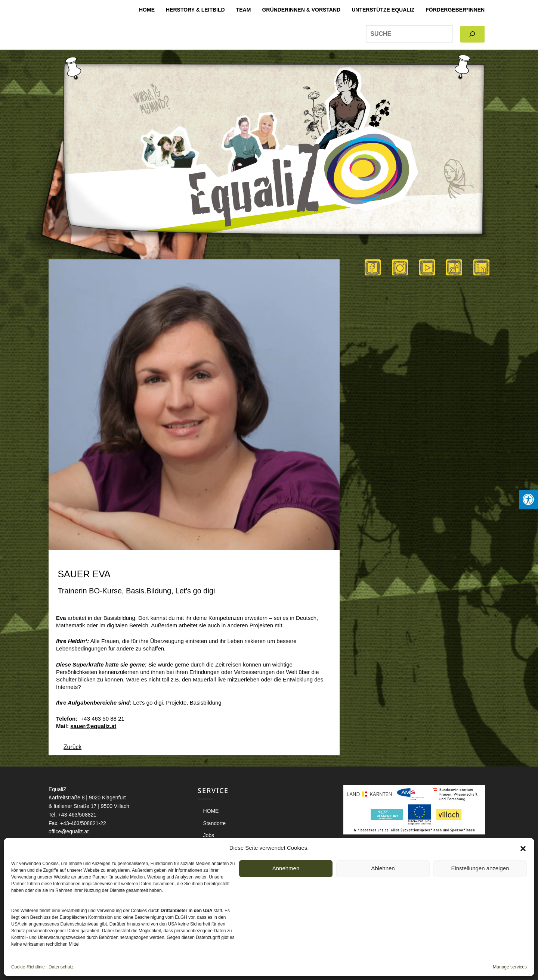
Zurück (73, 747)
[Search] (472, 34)
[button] (523, 848)
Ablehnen (383, 868)
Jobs (208, 835)
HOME (147, 10)
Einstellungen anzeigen (480, 868)
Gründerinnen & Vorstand (301, 10)
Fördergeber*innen (455, 10)
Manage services (510, 967)
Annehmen (286, 868)
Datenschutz (61, 967)
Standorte (214, 823)
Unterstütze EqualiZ (383, 10)
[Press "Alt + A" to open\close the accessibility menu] (528, 500)
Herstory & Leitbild (195, 10)
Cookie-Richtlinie (28, 967)
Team (244, 10)
